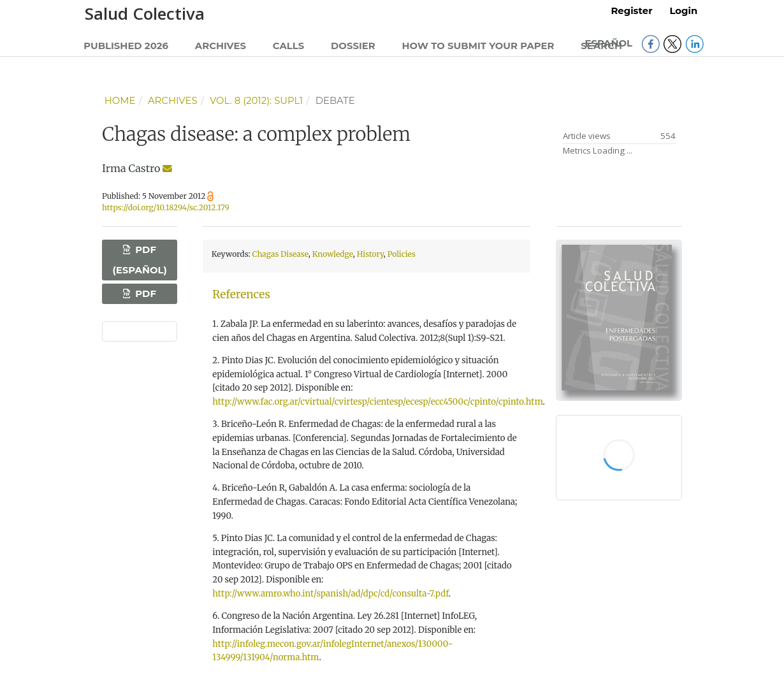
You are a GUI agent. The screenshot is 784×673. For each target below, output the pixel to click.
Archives (221, 46)
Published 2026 (126, 46)
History (370, 254)
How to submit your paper (478, 46)
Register (631, 11)
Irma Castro (131, 168)
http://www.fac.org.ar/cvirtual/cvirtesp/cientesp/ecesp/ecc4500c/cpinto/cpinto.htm (377, 402)
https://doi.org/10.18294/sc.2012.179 (166, 207)
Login (683, 11)
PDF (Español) (140, 260)
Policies (402, 254)
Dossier (353, 46)
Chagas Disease (280, 254)
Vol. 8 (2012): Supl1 (256, 101)
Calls (288, 46)
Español (610, 43)
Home (120, 101)
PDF (144, 294)
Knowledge (333, 254)
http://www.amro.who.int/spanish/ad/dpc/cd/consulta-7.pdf (330, 594)
